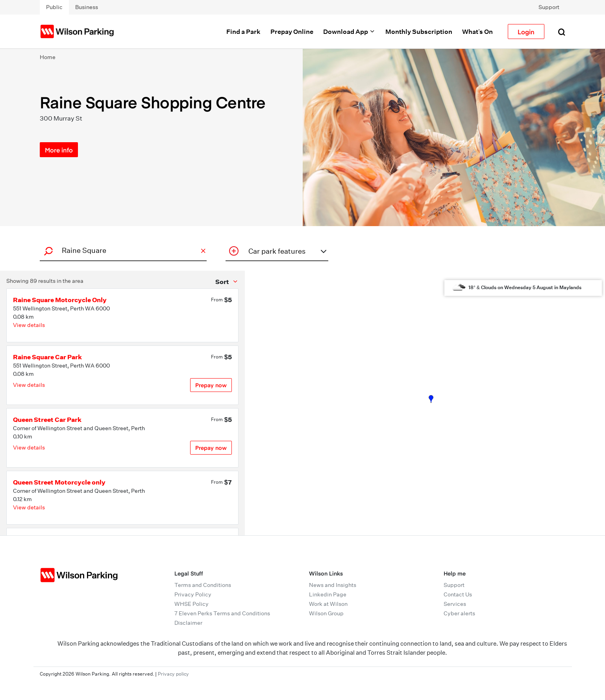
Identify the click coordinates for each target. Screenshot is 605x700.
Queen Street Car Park (47, 420)
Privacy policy (173, 674)
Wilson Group (326, 613)
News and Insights (333, 585)
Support (549, 7)
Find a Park (243, 32)
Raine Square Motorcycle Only (60, 300)
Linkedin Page (328, 594)
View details (29, 325)
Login (526, 32)
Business (87, 7)
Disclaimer (188, 623)
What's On (477, 32)
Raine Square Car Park (47, 357)
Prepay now (211, 385)
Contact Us (458, 594)
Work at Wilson (328, 604)
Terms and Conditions (203, 585)
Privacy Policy (193, 594)
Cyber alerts (459, 613)
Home (48, 57)
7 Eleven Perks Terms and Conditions (222, 613)
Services (455, 604)
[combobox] (122, 250)
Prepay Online (292, 32)
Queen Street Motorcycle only (59, 482)
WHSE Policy (191, 604)
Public (54, 7)
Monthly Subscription (419, 32)
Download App (349, 32)
